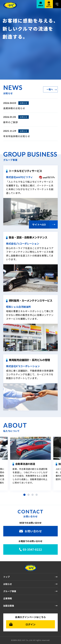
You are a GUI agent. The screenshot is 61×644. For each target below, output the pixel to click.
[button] (24, 495)
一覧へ (50, 89)
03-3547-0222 (32, 549)
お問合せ (41, 6)
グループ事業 (10, 591)
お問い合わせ (33, 531)
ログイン (30, 624)
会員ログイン (49, 5)
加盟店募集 (9, 606)
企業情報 (8, 598)
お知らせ (8, 584)
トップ (7, 577)
